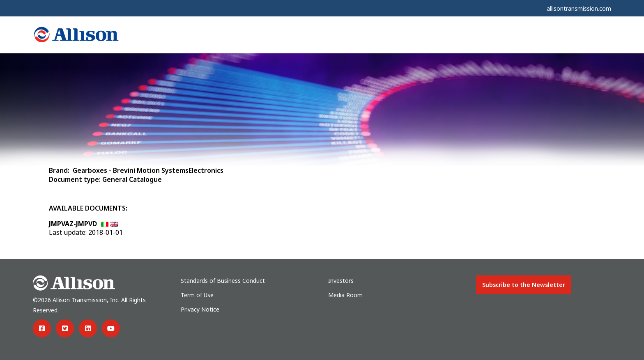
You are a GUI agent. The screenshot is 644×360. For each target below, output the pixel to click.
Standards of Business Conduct (223, 281)
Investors (341, 281)
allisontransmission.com (579, 8)
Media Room (345, 295)
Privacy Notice (200, 309)
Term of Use (197, 295)
